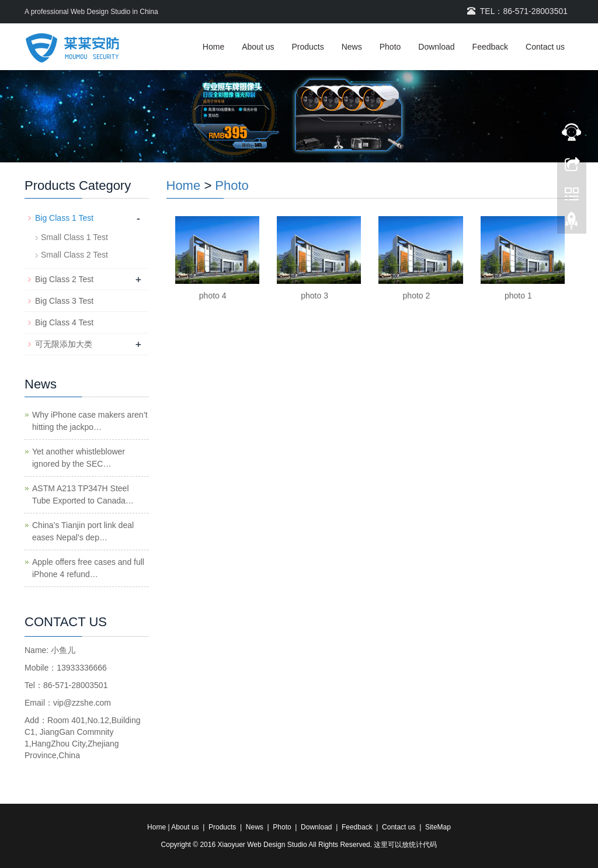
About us (258, 47)
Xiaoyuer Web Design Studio (262, 845)
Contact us (545, 47)
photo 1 (518, 296)
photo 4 (213, 296)
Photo (390, 47)
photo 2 (417, 296)
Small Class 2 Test (74, 255)
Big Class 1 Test (64, 218)
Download (436, 47)
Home (213, 47)
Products (307, 47)
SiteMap (438, 827)
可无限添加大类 (64, 344)
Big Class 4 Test (64, 322)
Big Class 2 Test (64, 279)
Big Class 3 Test (64, 301)
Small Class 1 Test (74, 237)
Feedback (490, 47)
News (352, 47)
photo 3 (314, 296)
